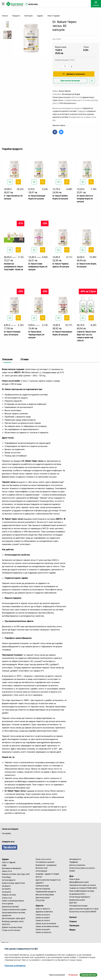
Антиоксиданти (9, 880)
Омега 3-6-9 (7, 871)
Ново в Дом (74, 879)
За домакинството (77, 894)
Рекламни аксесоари (78, 906)
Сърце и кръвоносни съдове (14, 910)
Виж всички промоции (70, 81)
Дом (71, 876)
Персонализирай (57, 975)
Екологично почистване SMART (83, 912)
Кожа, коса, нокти (43, 859)
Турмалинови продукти (46, 892)
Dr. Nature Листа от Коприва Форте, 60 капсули (85, 199)
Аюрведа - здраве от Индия (47, 874)
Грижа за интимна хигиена (47, 926)
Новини (73, 922)
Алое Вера (6, 877)
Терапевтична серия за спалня (83, 885)
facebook (10, 847)
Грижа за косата (43, 915)
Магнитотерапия (43, 889)
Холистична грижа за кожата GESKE (82, 869)
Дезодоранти (75, 859)
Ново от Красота (43, 909)
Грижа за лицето (43, 918)
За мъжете (7, 892)
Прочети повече (60, 125)
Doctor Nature (65, 91)
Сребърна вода (42, 886)
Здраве (5, 859)
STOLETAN (40, 900)
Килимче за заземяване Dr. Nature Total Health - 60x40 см (13, 267)
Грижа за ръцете (43, 929)
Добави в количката (74, 74)
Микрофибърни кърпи (79, 882)
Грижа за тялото (43, 920)
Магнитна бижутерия (45, 895)
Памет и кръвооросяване (13, 901)
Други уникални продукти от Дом (84, 909)
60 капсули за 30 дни (71, 94)
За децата (6, 886)
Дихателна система (10, 907)
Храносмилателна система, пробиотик (14, 914)
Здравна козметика (44, 912)
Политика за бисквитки (15, 966)
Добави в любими (92, 81)
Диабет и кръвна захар (12, 927)
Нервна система (9, 895)
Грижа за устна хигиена (46, 923)
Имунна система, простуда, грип (16, 874)
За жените (6, 889)
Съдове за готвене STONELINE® (83, 888)
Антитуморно (41, 871)
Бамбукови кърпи (77, 900)
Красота (39, 906)
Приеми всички (89, 975)
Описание (7, 359)
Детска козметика (77, 865)
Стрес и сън (7, 898)
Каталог (73, 917)
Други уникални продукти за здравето (48, 881)
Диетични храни (43, 898)
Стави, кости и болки (11, 930)
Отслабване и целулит (45, 862)
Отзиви (24, 359)
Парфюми (74, 862)
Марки (72, 930)
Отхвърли (73, 975)
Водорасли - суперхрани (46, 865)
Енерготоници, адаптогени (13, 883)
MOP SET (73, 903)
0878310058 (33, 4)
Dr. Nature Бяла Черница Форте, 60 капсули (36, 335)
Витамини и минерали (12, 868)
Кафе (4, 865)
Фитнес (39, 877)
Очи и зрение (8, 904)
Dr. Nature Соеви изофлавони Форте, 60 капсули (38, 267)
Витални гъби (42, 868)
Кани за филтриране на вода (82, 891)
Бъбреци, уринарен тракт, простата (13, 923)
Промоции (74, 926)
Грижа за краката (43, 932)
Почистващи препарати (80, 897)
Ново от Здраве (9, 862)
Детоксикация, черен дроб (13, 918)
